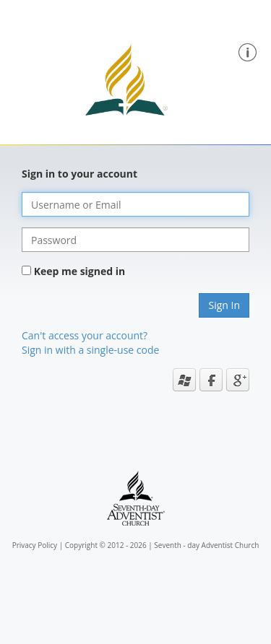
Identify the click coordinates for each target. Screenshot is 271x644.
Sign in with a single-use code (90, 350)
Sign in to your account (79, 174)
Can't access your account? (85, 335)
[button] (248, 51)
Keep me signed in (80, 271)
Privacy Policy (35, 545)
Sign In (224, 305)
